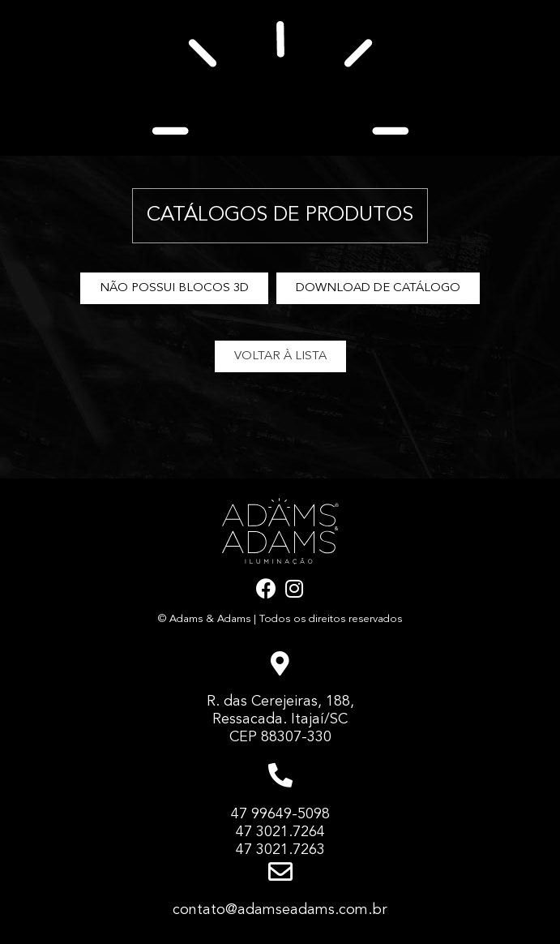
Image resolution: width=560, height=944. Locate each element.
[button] (174, 288)
